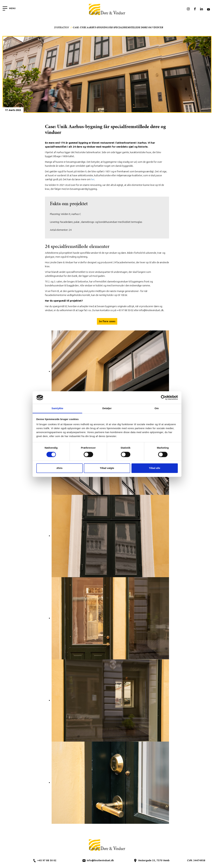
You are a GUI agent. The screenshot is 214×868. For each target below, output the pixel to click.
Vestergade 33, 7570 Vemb (154, 860)
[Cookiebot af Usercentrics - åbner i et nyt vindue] (163, 397)
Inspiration (62, 27)
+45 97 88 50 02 (47, 860)
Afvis (59, 468)
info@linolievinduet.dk (100, 860)
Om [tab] (157, 408)
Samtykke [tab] (57, 408)
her (93, 179)
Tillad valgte (107, 468)
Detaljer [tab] (107, 408)
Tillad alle (154, 468)
